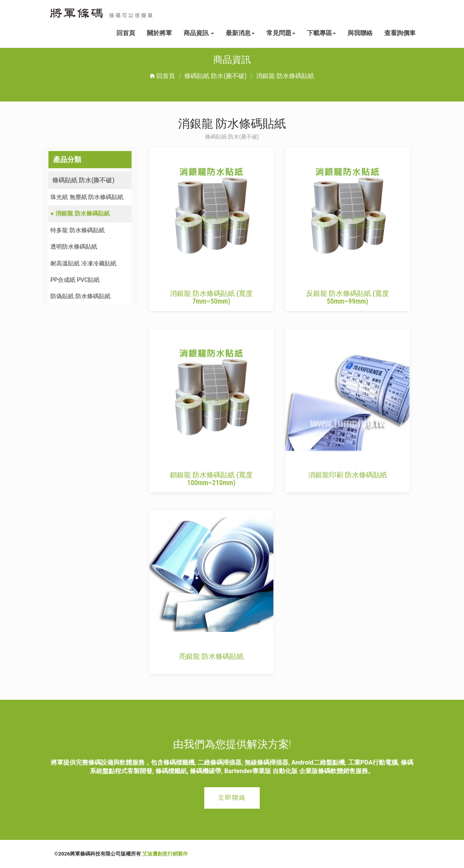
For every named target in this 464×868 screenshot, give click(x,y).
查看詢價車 (400, 33)
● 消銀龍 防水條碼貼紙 (80, 213)
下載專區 (321, 33)
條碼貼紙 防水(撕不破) (215, 76)
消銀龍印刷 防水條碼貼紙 (348, 475)
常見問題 (281, 33)
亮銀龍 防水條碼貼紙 (211, 656)
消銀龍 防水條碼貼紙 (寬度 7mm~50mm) (211, 297)
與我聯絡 (360, 33)
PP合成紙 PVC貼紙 (75, 280)
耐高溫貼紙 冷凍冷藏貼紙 (83, 263)
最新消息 (240, 33)
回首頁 (126, 33)
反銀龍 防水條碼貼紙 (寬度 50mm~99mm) (348, 297)
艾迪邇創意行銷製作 (165, 854)
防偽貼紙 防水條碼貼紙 (80, 296)
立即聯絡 (232, 798)
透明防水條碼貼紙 (74, 247)
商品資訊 (199, 33)
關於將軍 (159, 33)
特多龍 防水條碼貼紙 (78, 230)
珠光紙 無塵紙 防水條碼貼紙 (87, 197)
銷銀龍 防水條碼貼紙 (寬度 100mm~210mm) (211, 479)
